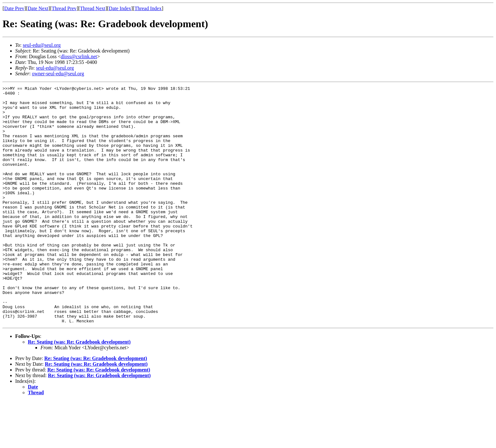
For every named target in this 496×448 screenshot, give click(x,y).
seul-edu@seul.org (42, 45)
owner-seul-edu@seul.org (58, 74)
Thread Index (148, 8)
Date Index (120, 8)
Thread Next (93, 8)
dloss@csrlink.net (79, 56)
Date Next (38, 8)
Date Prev (14, 8)
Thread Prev (64, 8)
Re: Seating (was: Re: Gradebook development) (79, 389)
